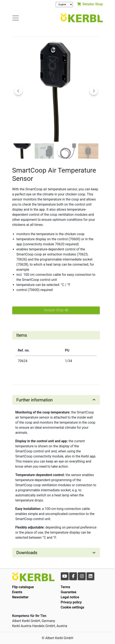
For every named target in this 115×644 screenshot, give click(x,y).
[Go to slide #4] (88, 151)
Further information (35, 400)
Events (17, 592)
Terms (66, 587)
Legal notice (70, 597)
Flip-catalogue (23, 587)
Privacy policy (71, 602)
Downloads (27, 553)
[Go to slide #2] (44, 151)
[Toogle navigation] (16, 18)
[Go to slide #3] (66, 151)
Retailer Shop (90, 4)
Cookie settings (73, 607)
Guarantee (69, 592)
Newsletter (20, 597)
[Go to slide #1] (22, 151)
